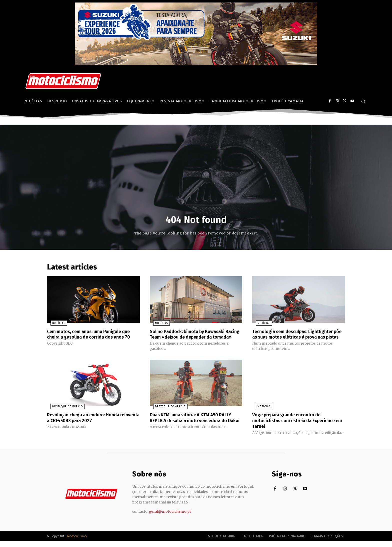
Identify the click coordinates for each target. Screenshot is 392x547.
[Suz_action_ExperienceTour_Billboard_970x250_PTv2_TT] (196, 64)
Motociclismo (77, 542)
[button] (363, 101)
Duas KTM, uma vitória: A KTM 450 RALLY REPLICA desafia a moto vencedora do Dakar (195, 427)
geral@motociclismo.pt (170, 517)
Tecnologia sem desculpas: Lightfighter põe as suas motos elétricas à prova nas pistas (298, 338)
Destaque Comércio (64, 413)
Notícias (55, 324)
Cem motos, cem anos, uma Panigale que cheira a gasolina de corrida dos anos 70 (89, 338)
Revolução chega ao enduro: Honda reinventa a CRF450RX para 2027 (87, 424)
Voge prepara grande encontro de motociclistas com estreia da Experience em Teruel (291, 427)
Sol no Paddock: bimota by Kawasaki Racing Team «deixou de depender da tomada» (193, 338)
